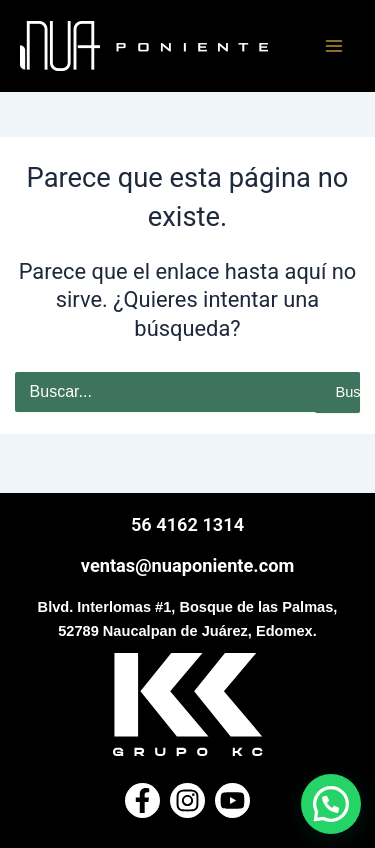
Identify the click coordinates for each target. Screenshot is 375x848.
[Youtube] (232, 800)
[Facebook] (142, 800)
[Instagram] (187, 800)
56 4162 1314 (187, 524)
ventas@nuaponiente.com (187, 565)
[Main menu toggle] (334, 46)
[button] (331, 804)
